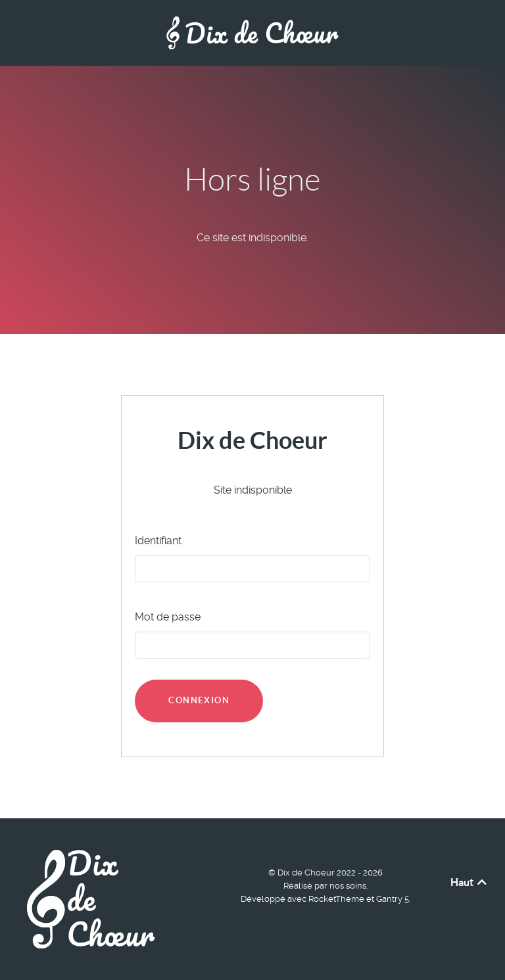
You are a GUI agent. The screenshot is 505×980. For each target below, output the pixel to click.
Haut (469, 882)
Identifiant (158, 541)
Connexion (199, 700)
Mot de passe (168, 617)
